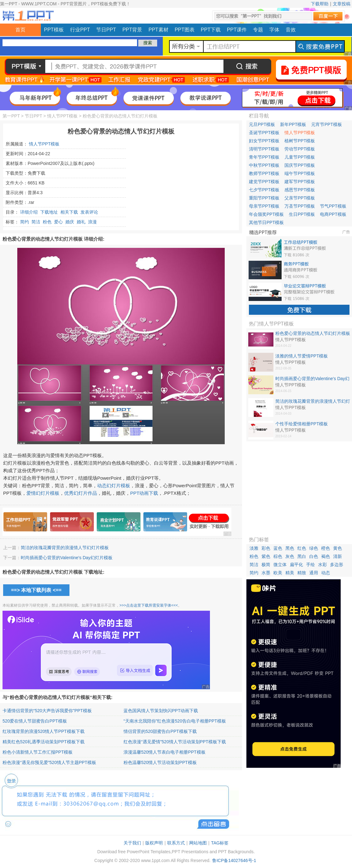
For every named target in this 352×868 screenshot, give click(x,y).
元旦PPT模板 (262, 124)
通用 (314, 573)
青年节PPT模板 (264, 157)
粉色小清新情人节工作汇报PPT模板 (38, 752)
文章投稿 (342, 4)
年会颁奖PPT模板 (266, 214)
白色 (314, 556)
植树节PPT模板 (300, 141)
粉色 (47, 222)
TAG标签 (220, 843)
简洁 (36, 222)
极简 (266, 565)
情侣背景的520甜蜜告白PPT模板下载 (160, 731)
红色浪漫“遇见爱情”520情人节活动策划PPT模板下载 (175, 742)
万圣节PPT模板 (300, 206)
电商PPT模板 (333, 214)
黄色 (338, 548)
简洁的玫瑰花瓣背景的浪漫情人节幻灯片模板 (65, 548)
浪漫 (92, 222)
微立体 (280, 565)
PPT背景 (132, 30)
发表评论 (89, 212)
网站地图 (198, 843)
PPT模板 (54, 30)
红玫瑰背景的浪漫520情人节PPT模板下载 (44, 731)
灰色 (290, 556)
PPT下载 (211, 30)
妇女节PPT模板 (264, 141)
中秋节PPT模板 (264, 165)
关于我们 (132, 843)
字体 (274, 30)
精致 (302, 573)
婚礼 (81, 222)
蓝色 (278, 548)
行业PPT (80, 30)
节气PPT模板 (333, 206)
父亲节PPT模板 (300, 198)
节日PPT (106, 30)
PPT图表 (185, 30)
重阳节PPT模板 (264, 198)
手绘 (311, 565)
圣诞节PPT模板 (264, 133)
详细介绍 (29, 212)
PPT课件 (237, 30)
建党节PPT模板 (264, 182)
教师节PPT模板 (264, 173)
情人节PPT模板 (62, 116)
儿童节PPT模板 (300, 157)
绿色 (314, 548)
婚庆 (70, 222)
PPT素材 (159, 30)
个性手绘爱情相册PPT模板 (302, 424)
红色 (302, 548)
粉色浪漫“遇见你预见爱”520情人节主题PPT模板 (49, 762)
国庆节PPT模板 (300, 165)
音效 (291, 30)
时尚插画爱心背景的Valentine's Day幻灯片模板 (67, 558)
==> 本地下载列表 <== (36, 590)
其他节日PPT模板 (266, 222)
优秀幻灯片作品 (81, 493)
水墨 (266, 573)
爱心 (58, 222)
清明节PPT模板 (264, 149)
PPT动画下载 (144, 493)
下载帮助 (320, 4)
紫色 (266, 556)
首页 (20, 30)
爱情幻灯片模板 (43, 493)
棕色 (278, 556)
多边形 (337, 565)
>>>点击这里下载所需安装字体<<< (149, 605)
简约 (25, 222)
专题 (258, 30)
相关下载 (69, 212)
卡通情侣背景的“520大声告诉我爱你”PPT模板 (47, 711)
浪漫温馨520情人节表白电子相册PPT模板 (165, 752)
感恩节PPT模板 (300, 190)
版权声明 (154, 843)
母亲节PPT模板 (264, 206)
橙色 (326, 548)
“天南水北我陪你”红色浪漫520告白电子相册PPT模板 (175, 721)
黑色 (290, 548)
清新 (338, 556)
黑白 (302, 556)
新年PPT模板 (293, 124)
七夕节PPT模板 (264, 190)
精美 (290, 573)
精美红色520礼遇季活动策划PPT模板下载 (44, 742)
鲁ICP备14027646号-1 (234, 860)
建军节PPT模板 (300, 182)
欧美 (278, 573)
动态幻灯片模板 (114, 486)
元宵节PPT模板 (326, 124)
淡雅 (254, 548)
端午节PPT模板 (300, 173)
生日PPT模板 (302, 214)
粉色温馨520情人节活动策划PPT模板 (160, 762)
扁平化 (296, 565)
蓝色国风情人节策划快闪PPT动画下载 (161, 711)
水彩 (322, 565)
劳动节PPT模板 (300, 149)
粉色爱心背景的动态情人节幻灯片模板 (313, 333)
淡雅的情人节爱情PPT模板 (302, 356)
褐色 (326, 556)
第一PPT (11, 116)
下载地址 (49, 212)
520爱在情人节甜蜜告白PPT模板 (35, 721)
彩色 (266, 548)
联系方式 (176, 843)
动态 (326, 573)
